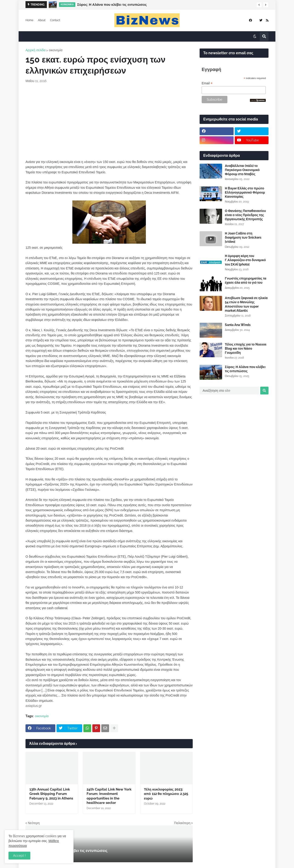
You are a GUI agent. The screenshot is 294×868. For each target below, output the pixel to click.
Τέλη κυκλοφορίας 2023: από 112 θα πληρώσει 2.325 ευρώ (166, 794)
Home (29, 20)
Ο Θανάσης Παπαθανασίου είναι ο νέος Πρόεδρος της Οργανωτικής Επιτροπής (245, 215)
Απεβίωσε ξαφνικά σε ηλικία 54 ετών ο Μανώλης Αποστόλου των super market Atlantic (246, 304)
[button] (259, 5)
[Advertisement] (109, 121)
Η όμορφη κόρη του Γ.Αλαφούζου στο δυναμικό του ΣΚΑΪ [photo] (245, 260)
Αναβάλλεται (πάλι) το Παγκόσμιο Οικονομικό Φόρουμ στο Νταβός (242, 170)
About (42, 20)
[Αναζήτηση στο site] (229, 391)
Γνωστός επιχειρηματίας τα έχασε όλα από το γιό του (246, 280)
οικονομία (56, 50)
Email (207, 83)
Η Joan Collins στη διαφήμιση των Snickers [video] (243, 237)
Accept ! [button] (19, 856)
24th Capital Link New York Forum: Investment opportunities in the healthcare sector (109, 796)
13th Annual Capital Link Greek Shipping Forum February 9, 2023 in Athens (51, 794)
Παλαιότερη (182, 823)
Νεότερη (34, 823)
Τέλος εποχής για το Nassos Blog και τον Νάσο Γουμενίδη (246, 348)
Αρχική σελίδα (35, 50)
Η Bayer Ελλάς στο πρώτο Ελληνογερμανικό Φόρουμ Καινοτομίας (245, 192)
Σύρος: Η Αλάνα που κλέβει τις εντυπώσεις (112, 5)
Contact (55, 20)
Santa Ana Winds (238, 325)
